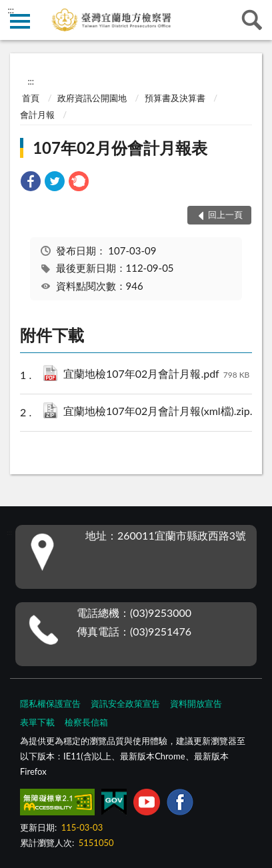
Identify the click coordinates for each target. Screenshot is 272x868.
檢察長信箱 (86, 722)
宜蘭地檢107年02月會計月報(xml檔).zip (162, 412)
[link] (31, 183)
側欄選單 (20, 21)
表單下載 (37, 722)
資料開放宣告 (196, 703)
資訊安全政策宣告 (125, 703)
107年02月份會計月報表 (120, 148)
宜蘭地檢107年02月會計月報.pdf (156, 375)
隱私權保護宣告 (50, 703)
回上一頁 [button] (225, 215)
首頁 (31, 98)
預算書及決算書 (175, 98)
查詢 (252, 20)
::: (11, 10)
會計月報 (37, 115)
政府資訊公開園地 (92, 98)
